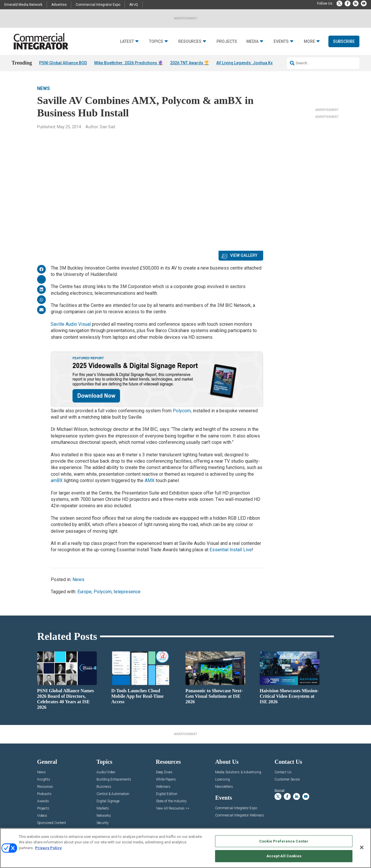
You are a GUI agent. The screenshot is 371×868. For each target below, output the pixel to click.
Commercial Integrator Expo (98, 5)
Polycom (182, 411)
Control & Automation (113, 794)
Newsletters (224, 787)
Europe (84, 592)
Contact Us (283, 772)
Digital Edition (167, 794)
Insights (44, 780)
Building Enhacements (114, 780)
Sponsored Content (52, 823)
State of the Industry (171, 801)
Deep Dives (164, 772)
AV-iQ (134, 5)
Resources (190, 42)
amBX (57, 480)
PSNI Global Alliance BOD (63, 63)
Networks (104, 816)
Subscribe (344, 41)
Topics (156, 42)
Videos (42, 816)
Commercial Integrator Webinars (240, 815)
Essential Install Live (231, 550)
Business (104, 787)
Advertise (59, 5)
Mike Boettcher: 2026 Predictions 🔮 (129, 63)
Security (103, 823)
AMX (150, 480)
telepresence (127, 592)
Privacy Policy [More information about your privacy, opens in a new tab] (48, 848)
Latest (127, 42)
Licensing (222, 780)
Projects (227, 42)
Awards (43, 801)
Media (252, 42)
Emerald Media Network (23, 5)
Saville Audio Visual (71, 324)
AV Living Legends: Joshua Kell (246, 63)
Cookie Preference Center (284, 841)
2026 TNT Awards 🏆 (190, 63)
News (43, 88)
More (309, 42)
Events (281, 42)
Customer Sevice (287, 780)
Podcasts (44, 794)
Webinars (163, 787)
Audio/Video (106, 772)
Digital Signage (108, 801)
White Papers (166, 780)
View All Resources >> (173, 809)
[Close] (362, 847)
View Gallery (244, 255)
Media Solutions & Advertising (238, 772)
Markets (103, 809)
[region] (185, 848)
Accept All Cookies (284, 856)
